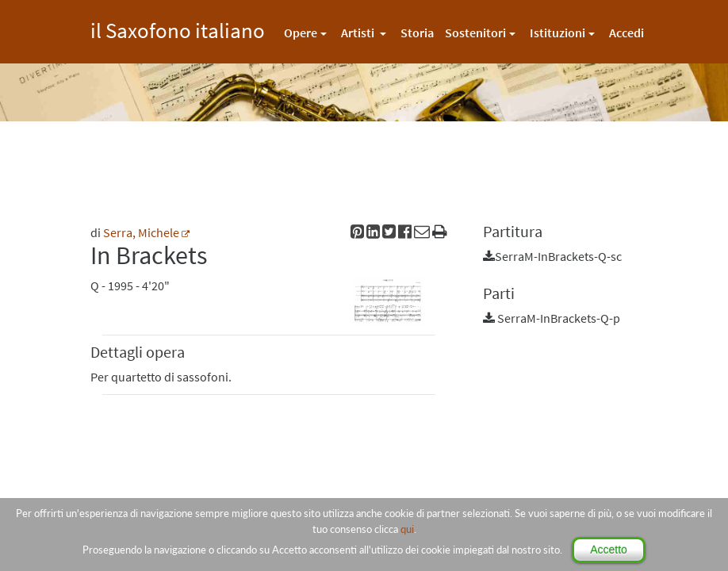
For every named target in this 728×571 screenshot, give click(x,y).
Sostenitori (475, 33)
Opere (301, 33)
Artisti (359, 33)
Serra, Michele (141, 232)
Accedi (626, 33)
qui (407, 529)
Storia (417, 33)
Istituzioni (557, 33)
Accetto (609, 550)
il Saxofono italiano (178, 28)
